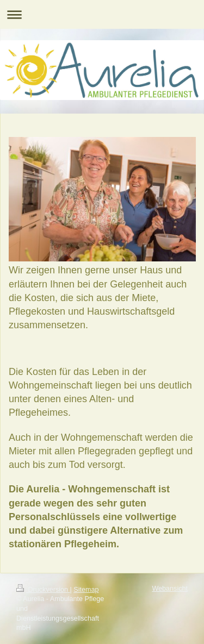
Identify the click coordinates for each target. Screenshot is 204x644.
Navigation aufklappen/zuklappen (102, 14)
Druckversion (43, 590)
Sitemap (86, 590)
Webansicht (170, 589)
